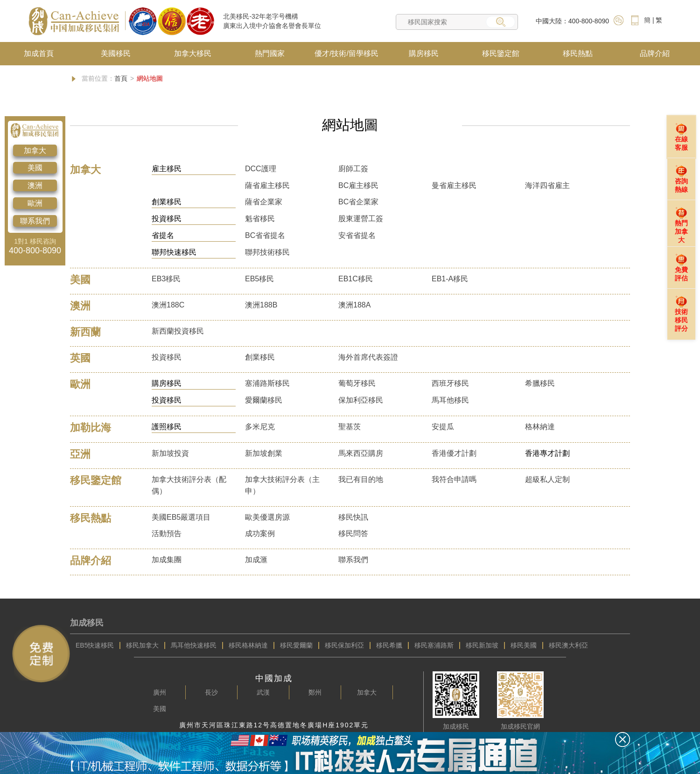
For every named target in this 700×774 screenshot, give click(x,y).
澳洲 (35, 185)
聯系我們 (35, 221)
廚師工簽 (353, 169)
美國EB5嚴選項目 (181, 517)
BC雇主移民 (358, 185)
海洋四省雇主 (547, 185)
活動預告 (167, 533)
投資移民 (167, 357)
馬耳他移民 (450, 400)
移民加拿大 (142, 645)
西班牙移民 (450, 383)
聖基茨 (350, 427)
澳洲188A (354, 305)
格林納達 (540, 427)
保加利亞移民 (361, 400)
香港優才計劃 (454, 453)
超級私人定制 (547, 479)
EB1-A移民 (450, 279)
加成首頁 (39, 53)
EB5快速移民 (95, 645)
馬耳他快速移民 (194, 645)
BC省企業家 (358, 202)
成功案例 (260, 533)
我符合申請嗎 (454, 479)
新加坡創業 (264, 453)
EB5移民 (259, 279)
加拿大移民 (193, 53)
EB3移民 (166, 279)
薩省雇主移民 (267, 185)
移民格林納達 (248, 645)
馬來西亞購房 (361, 453)
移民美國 (524, 645)
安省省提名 (357, 235)
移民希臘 (389, 645)
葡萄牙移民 (357, 383)
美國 (35, 168)
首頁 (121, 78)
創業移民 (260, 357)
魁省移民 (260, 219)
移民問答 (353, 533)
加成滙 (256, 560)
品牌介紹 (655, 53)
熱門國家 (270, 53)
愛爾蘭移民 (264, 400)
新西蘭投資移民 (178, 331)
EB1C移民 (356, 279)
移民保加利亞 (344, 645)
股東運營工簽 (361, 219)
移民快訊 (353, 517)
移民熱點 (578, 53)
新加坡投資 (170, 453)
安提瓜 (443, 427)
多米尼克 (260, 427)
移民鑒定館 (501, 53)
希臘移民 (540, 383)
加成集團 (167, 560)
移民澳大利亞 (568, 645)
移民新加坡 (482, 645)
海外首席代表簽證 (368, 357)
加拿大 (35, 150)
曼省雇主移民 (454, 185)
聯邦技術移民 (267, 252)
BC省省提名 (265, 235)
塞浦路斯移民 (267, 383)
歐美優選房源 (267, 517)
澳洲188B (261, 305)
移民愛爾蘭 (296, 645)
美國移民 (116, 53)
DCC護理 (261, 169)
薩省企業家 (264, 202)
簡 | (649, 20)
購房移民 (424, 53)
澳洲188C (168, 305)
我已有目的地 (361, 479)
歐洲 (35, 203)
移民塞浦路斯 (434, 645)
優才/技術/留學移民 (346, 53)
